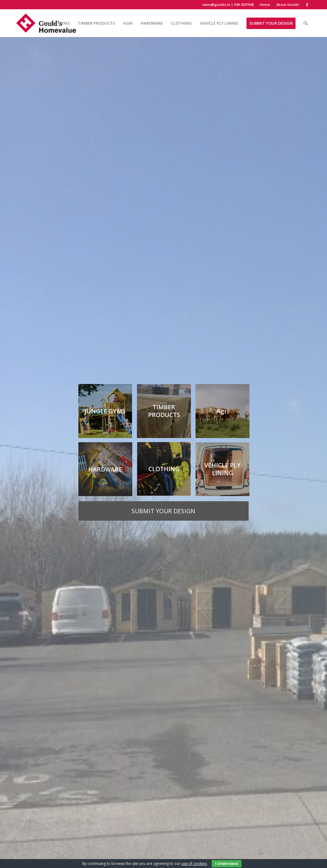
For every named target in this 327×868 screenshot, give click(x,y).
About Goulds (288, 4)
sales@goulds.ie (216, 4)
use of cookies (194, 864)
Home (265, 4)
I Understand (227, 864)
